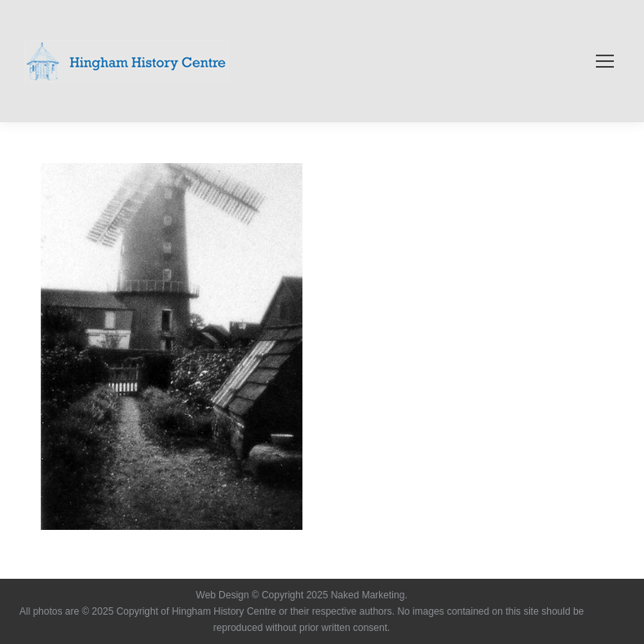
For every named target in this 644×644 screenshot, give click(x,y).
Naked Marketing (368, 595)
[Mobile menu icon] (605, 61)
